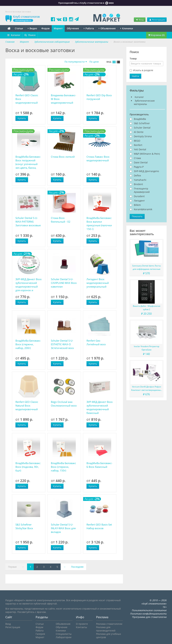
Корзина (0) (156, 35)
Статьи (19, 28)
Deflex (137, 175)
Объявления (107, 28)
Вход (140, 20)
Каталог (14, 35)
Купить (22, 118)
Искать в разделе (143, 70)
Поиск (30, 35)
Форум (45, 28)
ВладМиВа (140, 119)
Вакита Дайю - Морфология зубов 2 (147, 308)
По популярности (75, 62)
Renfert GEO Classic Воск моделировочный (27, 99)
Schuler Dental (142, 128)
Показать (137, 216)
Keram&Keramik (143, 209)
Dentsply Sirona (143, 136)
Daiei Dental (141, 162)
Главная (10, 42)
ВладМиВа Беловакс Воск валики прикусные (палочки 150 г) (99, 223)
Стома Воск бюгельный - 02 (61, 220)
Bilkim (137, 205)
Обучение (73, 28)
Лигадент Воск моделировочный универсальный (98, 283)
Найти (135, 76)
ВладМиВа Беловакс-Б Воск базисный (99, 465)
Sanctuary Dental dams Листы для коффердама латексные (146, 267)
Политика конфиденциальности (148, 614)
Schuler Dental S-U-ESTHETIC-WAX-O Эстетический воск (62, 344)
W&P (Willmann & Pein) (147, 154)
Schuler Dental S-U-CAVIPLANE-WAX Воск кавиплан (64, 283)
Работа (89, 28)
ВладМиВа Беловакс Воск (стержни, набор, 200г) (28, 344)
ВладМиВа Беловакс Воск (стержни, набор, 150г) (63, 467)
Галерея (40, 634)
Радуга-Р (139, 167)
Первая (12, 567)
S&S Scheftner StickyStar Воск (24, 526)
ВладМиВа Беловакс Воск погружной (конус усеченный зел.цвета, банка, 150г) (28, 162)
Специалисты (64, 634)
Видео (33, 28)
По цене (94, 62)
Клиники (127, 28)
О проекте (82, 624)
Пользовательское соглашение (149, 610)
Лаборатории (64, 637)
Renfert (138, 145)
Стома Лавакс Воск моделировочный (98, 158)
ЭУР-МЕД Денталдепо (146, 171)
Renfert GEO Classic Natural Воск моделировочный (27, 406)
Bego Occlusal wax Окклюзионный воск (64, 404)
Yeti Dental (140, 149)
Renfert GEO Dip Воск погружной (99, 97)
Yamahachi (140, 180)
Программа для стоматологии (149, 617)
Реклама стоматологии (109, 624)
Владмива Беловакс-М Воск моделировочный (63, 99)
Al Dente (139, 132)
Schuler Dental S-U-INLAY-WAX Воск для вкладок (63, 528)
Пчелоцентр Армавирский (142, 190)
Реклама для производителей (106, 629)
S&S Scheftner (142, 123)
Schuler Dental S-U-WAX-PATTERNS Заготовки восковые (28, 222)
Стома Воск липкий (63, 157)
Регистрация (157, 20)
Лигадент (139, 201)
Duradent (139, 196)
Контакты (81, 627)
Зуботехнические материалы (144, 102)
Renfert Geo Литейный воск (96, 342)
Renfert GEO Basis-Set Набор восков (99, 526)
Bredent (138, 184)
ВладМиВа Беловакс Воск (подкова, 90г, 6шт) (28, 467)
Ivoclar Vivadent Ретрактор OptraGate (147, 348)
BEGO (137, 141)
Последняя (77, 567)
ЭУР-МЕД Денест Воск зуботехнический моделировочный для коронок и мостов (29, 285)
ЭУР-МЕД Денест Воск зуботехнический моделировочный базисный (100, 407)
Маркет (58, 28)
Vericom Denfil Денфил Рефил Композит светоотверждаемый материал (147, 389)
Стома (137, 158)
